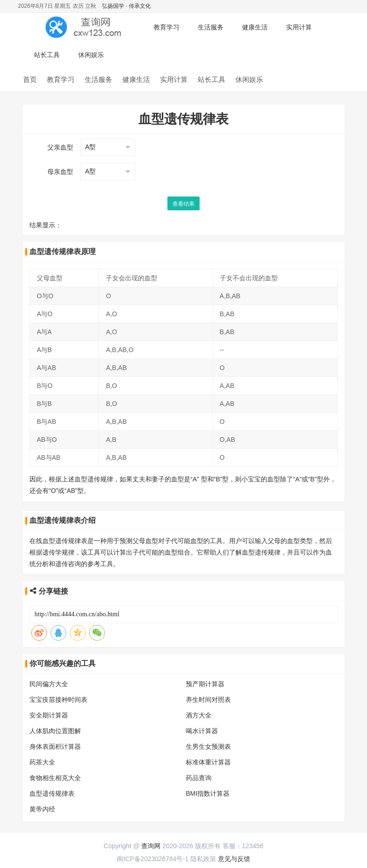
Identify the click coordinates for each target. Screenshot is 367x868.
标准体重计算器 (208, 762)
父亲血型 (60, 147)
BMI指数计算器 (208, 793)
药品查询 (199, 778)
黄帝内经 (42, 809)
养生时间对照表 (208, 700)
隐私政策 (203, 859)
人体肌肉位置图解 (55, 731)
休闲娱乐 (91, 55)
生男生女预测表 (208, 746)
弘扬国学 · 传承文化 (126, 6)
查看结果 (183, 204)
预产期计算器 (205, 684)
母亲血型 (60, 172)
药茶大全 (42, 762)
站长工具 (47, 55)
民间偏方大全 (49, 684)
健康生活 (255, 27)
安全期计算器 (49, 715)
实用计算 (299, 27)
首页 (30, 79)
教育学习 (166, 27)
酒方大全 (199, 715)
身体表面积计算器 (55, 746)
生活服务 (211, 27)
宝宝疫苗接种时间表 (58, 700)
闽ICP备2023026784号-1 (153, 859)
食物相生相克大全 (55, 778)
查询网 (151, 846)
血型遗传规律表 (52, 793)
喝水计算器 (202, 731)
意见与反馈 (234, 859)
